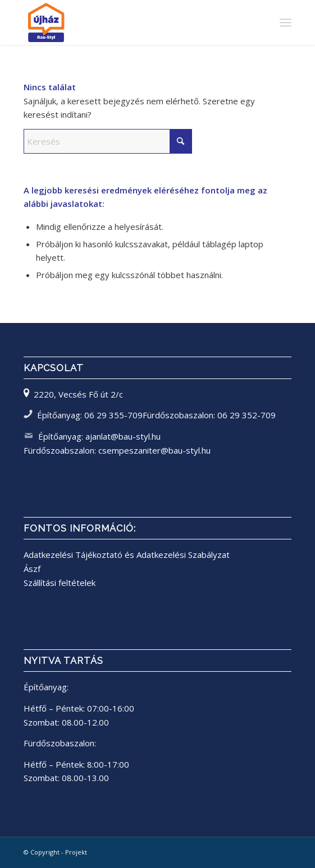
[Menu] (286, 22)
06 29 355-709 (113, 415)
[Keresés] (108, 141)
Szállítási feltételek (60, 583)
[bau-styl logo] (131, 22)
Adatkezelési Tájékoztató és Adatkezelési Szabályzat (127, 555)
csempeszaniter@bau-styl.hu (154, 450)
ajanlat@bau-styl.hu (123, 436)
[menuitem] (286, 22)
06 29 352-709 (246, 415)
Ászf (32, 569)
